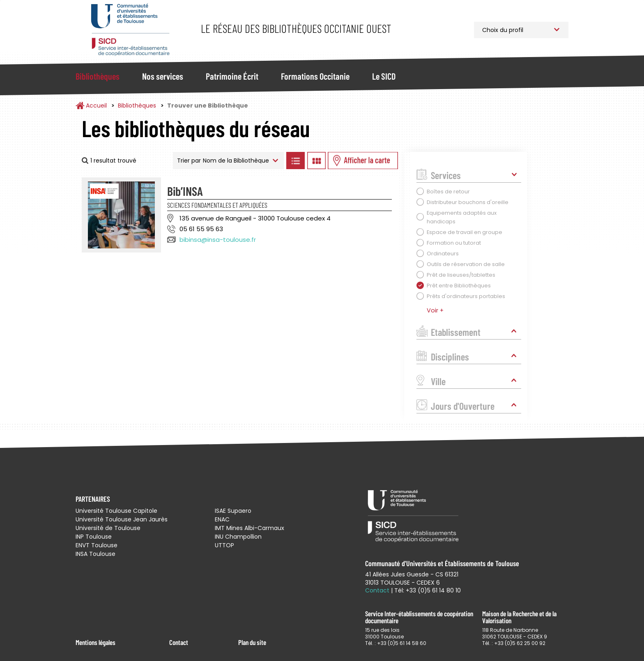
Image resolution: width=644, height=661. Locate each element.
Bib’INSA (185, 191)
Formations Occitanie (315, 76)
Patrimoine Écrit (232, 76)
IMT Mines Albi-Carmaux (250, 528)
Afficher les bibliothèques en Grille (316, 161)
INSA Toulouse (95, 554)
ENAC (222, 519)
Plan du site (252, 642)
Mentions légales (95, 642)
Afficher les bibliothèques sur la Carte (363, 161)
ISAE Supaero (233, 511)
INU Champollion (238, 537)
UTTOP (224, 545)
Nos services (163, 76)
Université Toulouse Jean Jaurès (122, 519)
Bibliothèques (98, 76)
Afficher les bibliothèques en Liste (295, 161)
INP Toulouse (94, 537)
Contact (179, 642)
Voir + (435, 310)
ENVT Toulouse (97, 545)
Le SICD (384, 76)
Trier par (189, 161)
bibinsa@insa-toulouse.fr (218, 240)
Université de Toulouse (108, 528)
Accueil (96, 106)
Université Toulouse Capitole (116, 511)
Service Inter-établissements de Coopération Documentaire (130, 30)
